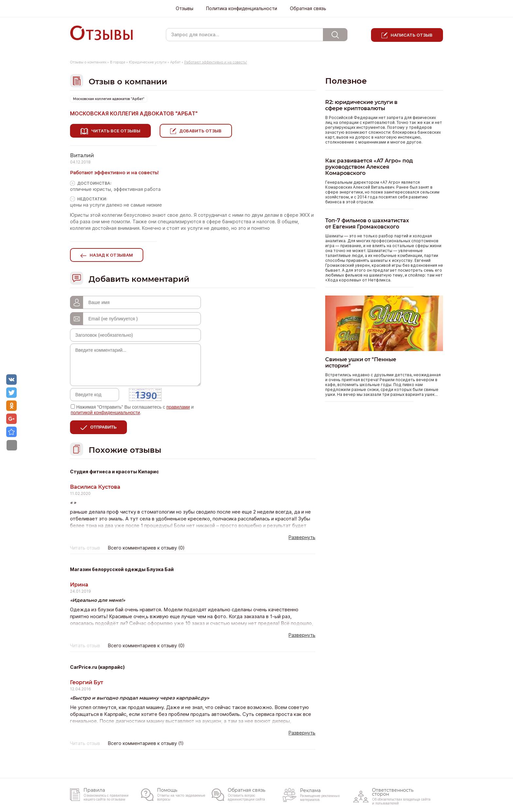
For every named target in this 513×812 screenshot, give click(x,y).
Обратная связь (308, 8)
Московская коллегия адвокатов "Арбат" (109, 99)
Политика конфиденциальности (242, 8)
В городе (118, 62)
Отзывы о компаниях (88, 62)
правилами (178, 406)
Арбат (175, 62)
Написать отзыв (412, 35)
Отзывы (185, 8)
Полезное (346, 81)
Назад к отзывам (111, 254)
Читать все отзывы (116, 131)
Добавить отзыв (203, 131)
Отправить (103, 426)
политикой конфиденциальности (105, 411)
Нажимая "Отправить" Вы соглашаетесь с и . (132, 408)
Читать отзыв (85, 547)
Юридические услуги (148, 62)
